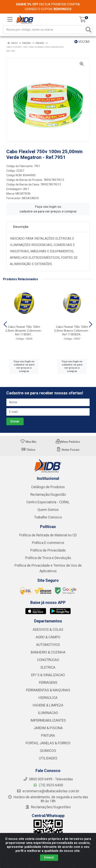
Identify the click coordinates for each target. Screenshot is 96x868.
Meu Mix (28, 442)
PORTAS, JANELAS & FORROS (48, 743)
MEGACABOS (30, 198)
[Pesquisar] (88, 30)
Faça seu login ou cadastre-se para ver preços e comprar (48, 209)
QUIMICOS (48, 751)
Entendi (49, 857)
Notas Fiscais (68, 450)
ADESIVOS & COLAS (48, 630)
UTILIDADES (48, 758)
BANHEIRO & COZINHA (48, 652)
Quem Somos (48, 510)
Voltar (82, 42)
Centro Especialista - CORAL (48, 502)
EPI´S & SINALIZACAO (48, 675)
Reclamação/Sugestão (48, 495)
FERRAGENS (48, 683)
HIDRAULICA (48, 698)
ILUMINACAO (48, 713)
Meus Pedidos (68, 442)
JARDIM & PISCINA (48, 728)
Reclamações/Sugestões (48, 807)
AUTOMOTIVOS (48, 645)
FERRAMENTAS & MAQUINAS (48, 690)
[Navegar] (5, 324)
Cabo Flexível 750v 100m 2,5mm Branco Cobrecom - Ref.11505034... (72, 331)
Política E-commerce (48, 543)
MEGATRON (23, 194)
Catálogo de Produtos (48, 487)
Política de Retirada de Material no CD (48, 535)
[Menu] (10, 20)
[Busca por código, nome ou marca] (44, 30)
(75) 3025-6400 (48, 785)
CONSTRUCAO (48, 660)
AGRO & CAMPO (48, 637)
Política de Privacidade (48, 550)
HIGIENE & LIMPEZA (48, 705)
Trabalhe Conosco (48, 517)
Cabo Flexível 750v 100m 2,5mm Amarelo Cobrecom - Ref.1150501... (24, 331)
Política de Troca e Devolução (48, 558)
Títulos (28, 450)
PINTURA (48, 736)
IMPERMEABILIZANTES (48, 720)
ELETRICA (48, 667)
